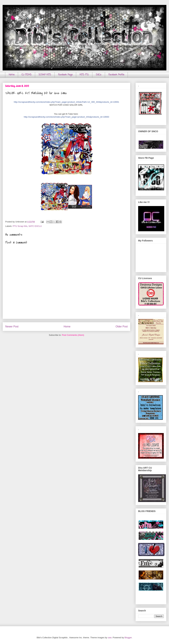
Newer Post (12, 327)
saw (110, 638)
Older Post (122, 327)
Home (12, 75)
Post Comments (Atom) (73, 335)
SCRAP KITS (45, 75)
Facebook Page (65, 75)
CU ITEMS (26, 75)
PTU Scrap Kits (20, 226)
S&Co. (99, 75)
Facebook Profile (116, 75)
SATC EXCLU (35, 226)
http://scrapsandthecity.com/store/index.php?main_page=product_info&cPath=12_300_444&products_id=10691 (66, 102)
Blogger (128, 638)
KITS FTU (84, 75)
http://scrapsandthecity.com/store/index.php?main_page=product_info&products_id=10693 (66, 117)
